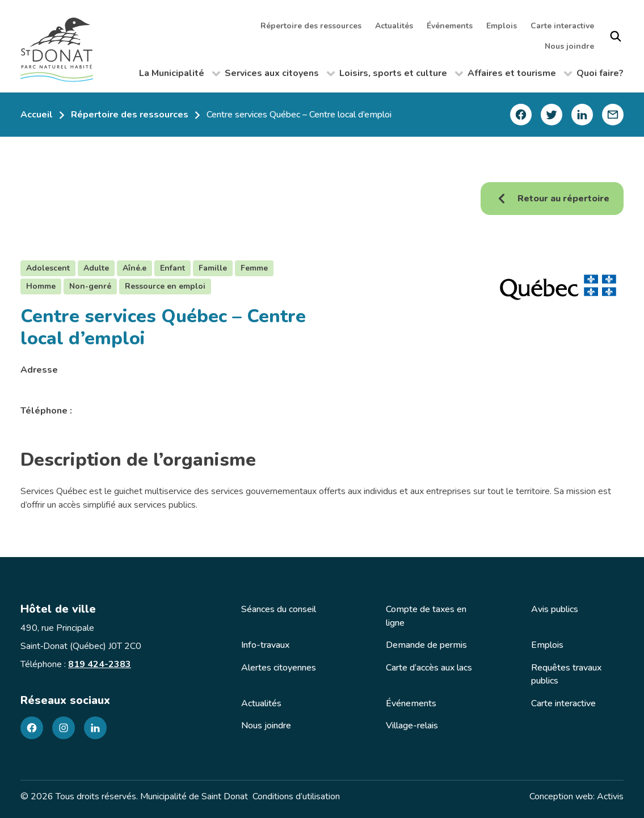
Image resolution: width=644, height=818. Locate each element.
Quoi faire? (600, 73)
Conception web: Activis (576, 796)
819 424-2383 (100, 664)
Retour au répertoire (552, 199)
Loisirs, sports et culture (401, 75)
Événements (450, 26)
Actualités (394, 26)
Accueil (37, 115)
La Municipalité (180, 75)
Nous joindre (569, 46)
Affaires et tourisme (520, 75)
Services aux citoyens (280, 75)
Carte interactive (562, 26)
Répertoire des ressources (311, 26)
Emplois (502, 26)
